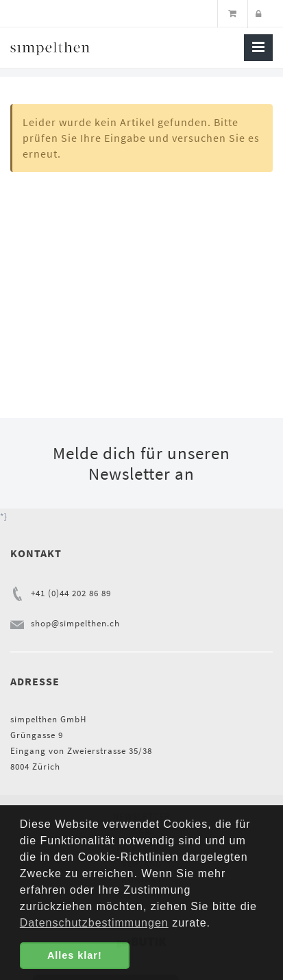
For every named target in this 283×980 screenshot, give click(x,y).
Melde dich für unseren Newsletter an (141, 463)
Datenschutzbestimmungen (94, 923)
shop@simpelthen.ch (75, 623)
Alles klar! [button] (75, 955)
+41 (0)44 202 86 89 (71, 593)
